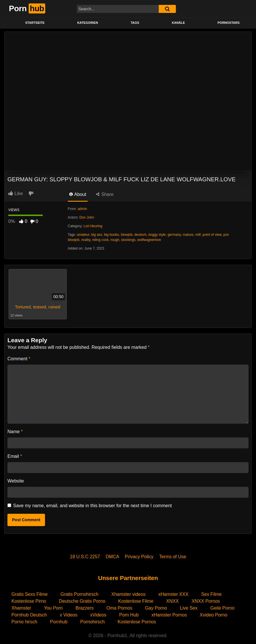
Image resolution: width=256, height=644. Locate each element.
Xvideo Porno (214, 615)
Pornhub (59, 622)
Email (15, 456)
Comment (19, 359)
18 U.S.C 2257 (85, 557)
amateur (83, 235)
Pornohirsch (92, 622)
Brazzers (85, 608)
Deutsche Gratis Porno (82, 601)
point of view (212, 235)
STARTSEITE (35, 23)
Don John (87, 217)
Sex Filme (211, 594)
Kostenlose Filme (136, 601)
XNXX (173, 601)
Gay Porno (156, 608)
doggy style (157, 235)
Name (15, 432)
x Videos (69, 615)
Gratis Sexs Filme (29, 594)
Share (105, 194)
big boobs (111, 235)
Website (16, 481)
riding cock (100, 240)
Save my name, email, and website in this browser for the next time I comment (92, 506)
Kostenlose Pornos (137, 622)
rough (115, 240)
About (78, 194)
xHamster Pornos (169, 615)
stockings (128, 240)
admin (82, 209)
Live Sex (189, 608)
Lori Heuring (93, 226)
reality (86, 240)
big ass (97, 235)
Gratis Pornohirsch (79, 594)
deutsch (140, 235)
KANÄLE (178, 23)
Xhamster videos (128, 594)
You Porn (53, 608)
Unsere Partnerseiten (128, 578)
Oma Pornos (119, 608)
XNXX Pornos (206, 601)
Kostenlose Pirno (29, 601)
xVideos (98, 615)
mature (188, 235)
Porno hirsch (24, 622)
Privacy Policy (139, 557)
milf (198, 235)
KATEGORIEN (88, 23)
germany (174, 235)
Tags (135, 23)
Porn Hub (129, 615)
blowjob (127, 235)
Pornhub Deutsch (29, 615)
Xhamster (21, 608)
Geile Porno (223, 608)
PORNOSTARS (229, 23)
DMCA (112, 557)
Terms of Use (173, 557)
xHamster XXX (173, 594)
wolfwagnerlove (149, 240)
